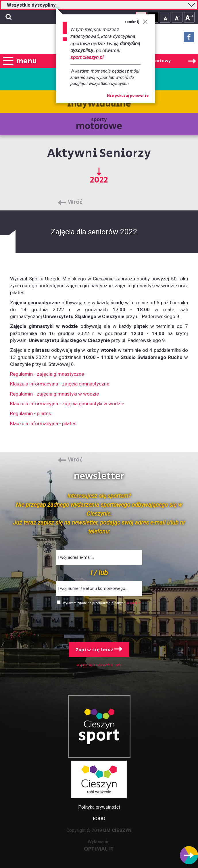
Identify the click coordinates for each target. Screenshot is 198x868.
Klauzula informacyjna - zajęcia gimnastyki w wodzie (67, 404)
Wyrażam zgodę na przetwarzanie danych (95, 603)
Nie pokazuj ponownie (128, 96)
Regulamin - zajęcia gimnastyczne (47, 374)
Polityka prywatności (99, 807)
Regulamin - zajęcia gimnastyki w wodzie (54, 394)
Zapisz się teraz (99, 650)
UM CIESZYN (117, 830)
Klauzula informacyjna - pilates (43, 423)
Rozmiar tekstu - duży (189, 17)
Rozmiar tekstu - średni (177, 17)
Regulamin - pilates (31, 413)
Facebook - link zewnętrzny (189, 39)
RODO (99, 819)
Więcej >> (134, 603)
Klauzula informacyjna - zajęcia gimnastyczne (60, 384)
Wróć (75, 202)
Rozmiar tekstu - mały (165, 17)
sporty (99, 125)
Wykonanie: (99, 845)
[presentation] (99, 622)
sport (99, 736)
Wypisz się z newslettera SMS (99, 665)
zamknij (136, 22)
